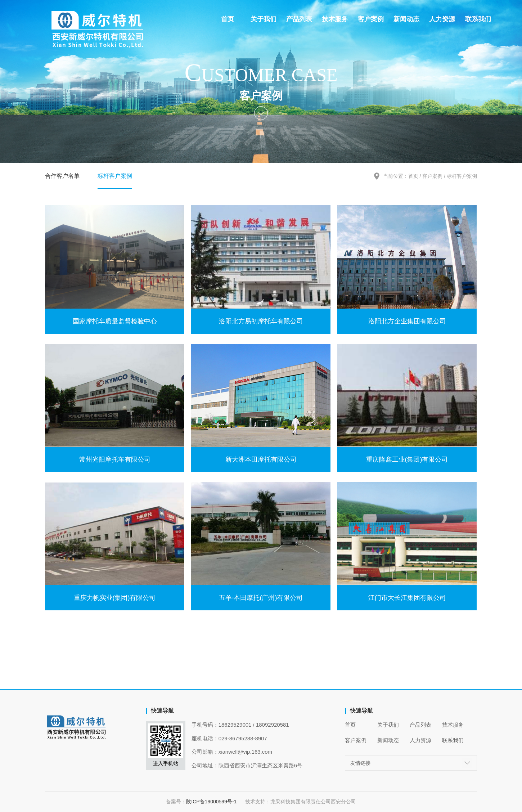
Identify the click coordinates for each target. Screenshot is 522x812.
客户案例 (371, 19)
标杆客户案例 (115, 176)
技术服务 (335, 19)
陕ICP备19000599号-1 (215, 802)
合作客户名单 (62, 176)
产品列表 (299, 19)
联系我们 (478, 19)
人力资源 (442, 19)
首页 (228, 19)
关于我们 (264, 19)
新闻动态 (406, 19)
